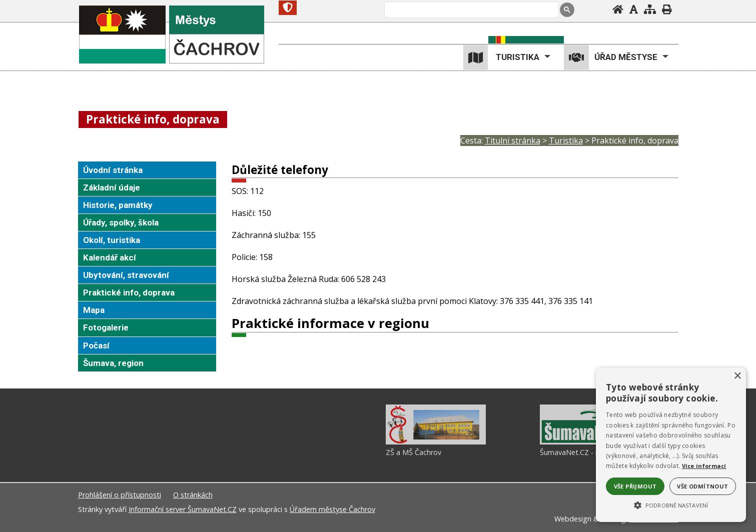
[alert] (671, 445)
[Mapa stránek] (650, 9)
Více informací (704, 466)
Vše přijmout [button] (635, 486)
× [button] (737, 376)
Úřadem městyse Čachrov (332, 509)
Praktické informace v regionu (330, 323)
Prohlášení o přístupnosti (120, 495)
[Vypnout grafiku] (634, 9)
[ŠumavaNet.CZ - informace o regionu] (590, 442)
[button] (671, 504)
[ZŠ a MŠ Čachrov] (436, 442)
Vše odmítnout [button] (702, 486)
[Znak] (288, 8)
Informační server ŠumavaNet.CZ (183, 509)
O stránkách (193, 495)
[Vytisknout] (667, 9)
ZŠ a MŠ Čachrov (414, 452)
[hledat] (471, 10)
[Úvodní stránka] (618, 9)
